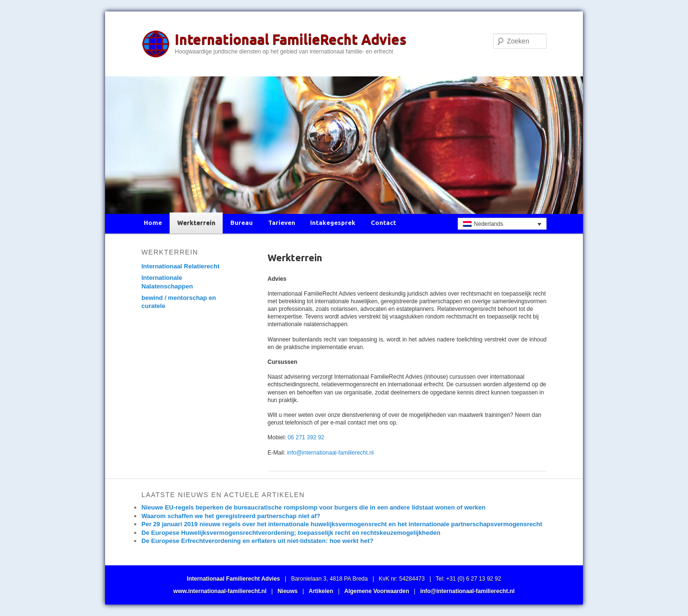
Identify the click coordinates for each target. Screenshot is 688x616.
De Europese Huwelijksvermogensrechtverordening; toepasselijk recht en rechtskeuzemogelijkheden (291, 533)
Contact (383, 223)
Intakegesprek (333, 223)
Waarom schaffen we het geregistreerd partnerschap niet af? (231, 516)
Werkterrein (196, 223)
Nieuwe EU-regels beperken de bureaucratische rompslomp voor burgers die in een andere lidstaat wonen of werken (313, 507)
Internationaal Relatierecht (180, 266)
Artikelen (321, 591)
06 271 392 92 (306, 437)
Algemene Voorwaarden (377, 591)
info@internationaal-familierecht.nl (331, 453)
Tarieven (282, 223)
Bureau (242, 223)
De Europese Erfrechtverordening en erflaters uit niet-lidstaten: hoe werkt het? (257, 541)
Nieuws (288, 591)
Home (153, 223)
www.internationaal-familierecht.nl (220, 591)
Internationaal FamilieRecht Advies (291, 39)
